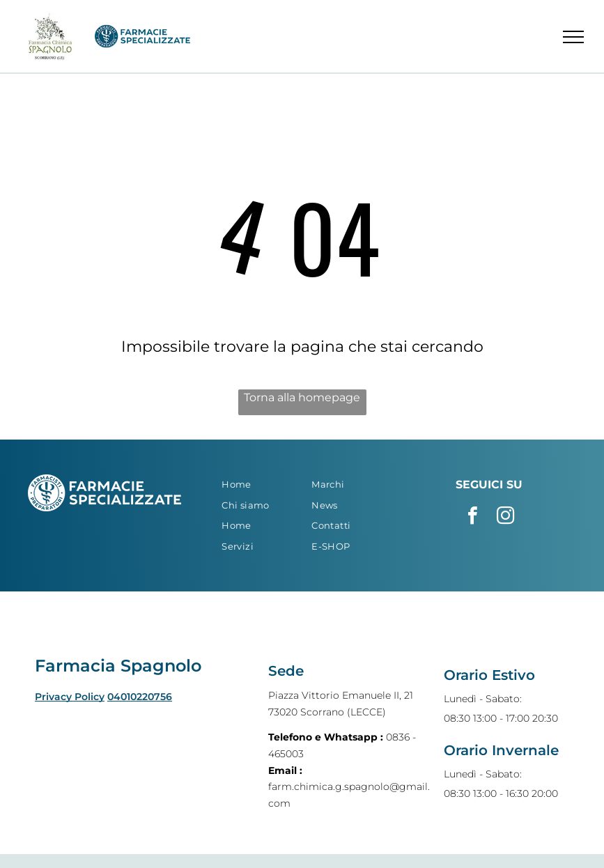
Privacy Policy (70, 697)
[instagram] (505, 517)
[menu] (573, 37)
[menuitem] (258, 485)
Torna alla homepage (302, 397)
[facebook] (472, 517)
